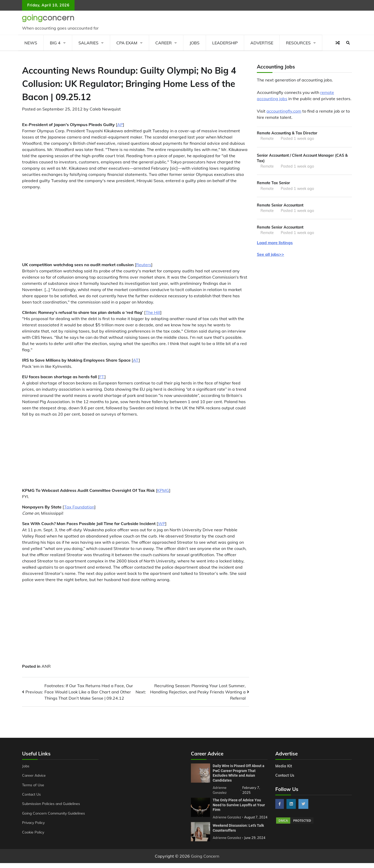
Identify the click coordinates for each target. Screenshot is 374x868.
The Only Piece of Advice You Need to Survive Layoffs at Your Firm (239, 805)
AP (120, 125)
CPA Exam (127, 43)
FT (102, 377)
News (31, 43)
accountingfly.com (284, 111)
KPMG (163, 490)
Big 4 (55, 43)
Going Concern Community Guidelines (54, 813)
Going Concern (205, 861)
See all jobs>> (271, 255)
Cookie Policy (33, 832)
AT (136, 360)
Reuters (144, 265)
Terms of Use (33, 785)
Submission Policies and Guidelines (52, 804)
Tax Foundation (79, 507)
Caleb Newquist (105, 109)
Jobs (195, 43)
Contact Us (32, 794)
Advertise (262, 43)
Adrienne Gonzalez (227, 843)
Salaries (88, 43)
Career (163, 43)
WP (162, 523)
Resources (298, 43)
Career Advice (34, 775)
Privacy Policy (34, 823)
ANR (46, 666)
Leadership (225, 43)
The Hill (153, 312)
